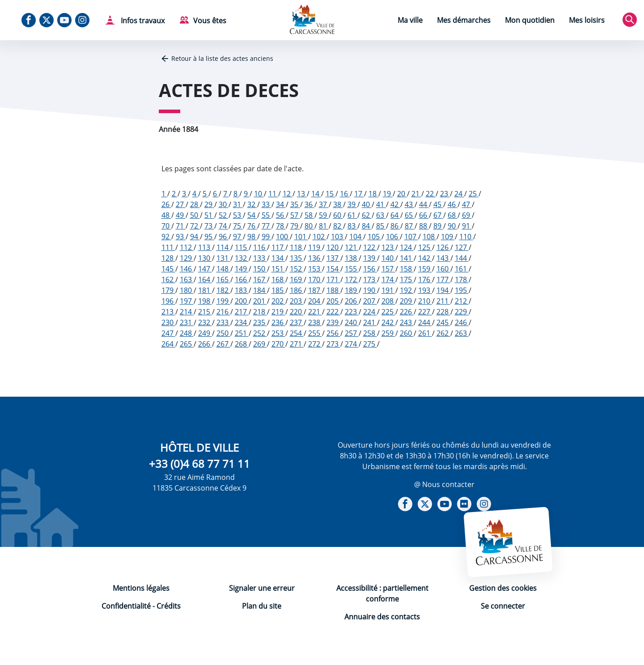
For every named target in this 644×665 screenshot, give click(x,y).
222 (333, 312)
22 (431, 194)
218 (260, 312)
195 (462, 290)
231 (187, 322)
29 (209, 204)
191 (388, 290)
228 (443, 312)
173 (370, 280)
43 (410, 204)
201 (260, 301)
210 (425, 301)
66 (424, 215)
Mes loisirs (587, 20)
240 (352, 322)
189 (352, 290)
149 (242, 269)
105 (375, 237)
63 (381, 215)
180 (187, 290)
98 (252, 237)
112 (187, 247)
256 (333, 333)
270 (278, 344)
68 (453, 215)
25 (474, 194)
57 (295, 215)
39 (352, 204)
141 (407, 258)
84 (367, 226)
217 (242, 312)
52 (224, 215)
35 (295, 204)
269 (260, 344)
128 (168, 258)
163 (187, 280)
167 (260, 280)
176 (425, 280)
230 (168, 322)
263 (462, 333)
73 (209, 226)
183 (242, 290)
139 (370, 258)
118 (297, 247)
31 (238, 204)
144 (462, 258)
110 (466, 237)
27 (181, 204)
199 (223, 301)
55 (267, 215)
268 (242, 344)
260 (407, 333)
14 (316, 194)
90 (453, 226)
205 (333, 301)
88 (424, 226)
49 (181, 215)
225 (388, 312)
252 (260, 333)
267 (223, 344)
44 (424, 204)
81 (324, 226)
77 (267, 226)
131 (223, 258)
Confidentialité (126, 606)
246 (462, 322)
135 (297, 258)
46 (453, 204)
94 (195, 237)
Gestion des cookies (503, 588)
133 (260, 258)
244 (425, 322)
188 (333, 290)
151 (278, 269)
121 (352, 247)
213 (168, 312)
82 (338, 226)
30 (224, 204)
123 (388, 247)
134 (278, 258)
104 (356, 237)
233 (223, 322)
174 (388, 280)
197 (187, 301)
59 (324, 215)
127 (462, 247)
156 (370, 269)
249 (205, 333)
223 (352, 312)
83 (352, 226)
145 (168, 269)
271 (297, 344)
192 (407, 290)
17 (359, 194)
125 (425, 247)
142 (425, 258)
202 (278, 301)
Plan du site (262, 606)
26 (166, 204)
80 (309, 226)
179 (168, 290)
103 (338, 237)
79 (295, 226)
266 (205, 344)
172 (352, 280)
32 (252, 204)
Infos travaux (142, 21)
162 (168, 280)
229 (462, 312)
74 (224, 226)
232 (205, 322)
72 (195, 226)
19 (388, 194)
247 (168, 333)
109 (448, 237)
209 (407, 301)
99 (267, 237)
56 (281, 215)
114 (223, 247)
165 (223, 280)
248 (187, 333)
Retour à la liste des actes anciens (222, 58)
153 (315, 269)
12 (288, 194)
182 (223, 290)
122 (370, 247)
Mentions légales (141, 588)
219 (278, 312)
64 (395, 215)
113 (205, 247)
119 (315, 247)
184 (260, 290)
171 (333, 280)
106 (393, 237)
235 (260, 322)
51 (209, 215)
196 (168, 301)
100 (283, 237)
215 (205, 312)
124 (407, 247)
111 (168, 247)
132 (242, 258)
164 (205, 280)
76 (252, 226)
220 (297, 312)
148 (223, 269)
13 (302, 194)
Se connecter (503, 606)
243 (407, 322)
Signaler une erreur (262, 588)
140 (388, 258)
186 (297, 290)
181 (205, 290)
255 (315, 333)
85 (381, 226)
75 (238, 226)
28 (195, 204)
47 (467, 204)
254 (297, 333)
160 (443, 269)
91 (467, 226)
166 (242, 280)
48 (166, 215)
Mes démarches (464, 20)
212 (462, 301)
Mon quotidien (530, 20)
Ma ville (410, 20)
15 (330, 194)
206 (352, 301)
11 (273, 194)
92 (166, 237)
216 (223, 312)
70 (166, 226)
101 (301, 237)
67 (438, 215)
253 (278, 333)
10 (259, 194)
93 (181, 237)
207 (370, 301)
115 (242, 247)
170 (315, 280)
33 (267, 204)
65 (410, 215)
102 (320, 237)
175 (407, 280)
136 (315, 258)
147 (205, 269)
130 (205, 258)
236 (278, 322)
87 (410, 226)
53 (238, 215)
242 (388, 322)
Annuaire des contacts (382, 617)
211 (443, 301)
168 (278, 280)
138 (352, 258)
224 (370, 312)
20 (402, 194)
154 (333, 269)
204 (315, 301)
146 (187, 269)
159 (425, 269)
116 (260, 247)
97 (238, 237)
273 (333, 344)
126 (443, 247)
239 (333, 322)
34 (281, 204)
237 (297, 322)
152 (297, 269)
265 (187, 344)
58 (309, 215)
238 (315, 322)
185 (278, 290)
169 (297, 280)
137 (333, 258)
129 (187, 258)
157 (388, 269)
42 (395, 204)
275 (370, 344)
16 (345, 194)
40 (367, 204)
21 (416, 194)
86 (395, 226)
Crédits (169, 606)
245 (443, 322)
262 (443, 333)
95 (209, 237)
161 (462, 269)
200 (242, 301)
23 (445, 194)
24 (459, 194)
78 (281, 226)
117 (278, 247)
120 (333, 247)
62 (367, 215)
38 (338, 204)
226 (407, 312)
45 (438, 204)
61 (352, 215)
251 (242, 333)
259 (388, 333)
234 (242, 322)
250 (223, 333)
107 (411, 237)
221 (315, 312)
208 (388, 301)
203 (297, 301)
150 (260, 269)
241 (370, 322)
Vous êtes (210, 21)
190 (370, 290)
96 (224, 237)
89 (438, 226)
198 (205, 301)
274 (352, 344)
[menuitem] (410, 21)
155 (352, 269)
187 (315, 290)
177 (443, 280)
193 (425, 290)
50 (195, 215)
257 (352, 333)
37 (324, 204)
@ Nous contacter (444, 484)
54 (252, 215)
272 (315, 344)
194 (443, 290)
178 (462, 280)
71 (181, 226)
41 (381, 204)
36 (309, 204)
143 (443, 258)
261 (425, 333)
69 (467, 215)
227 (425, 312)
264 (168, 344)
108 (430, 237)
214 (187, 312)
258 (370, 333)
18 (373, 194)
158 (407, 269)
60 (338, 215)
